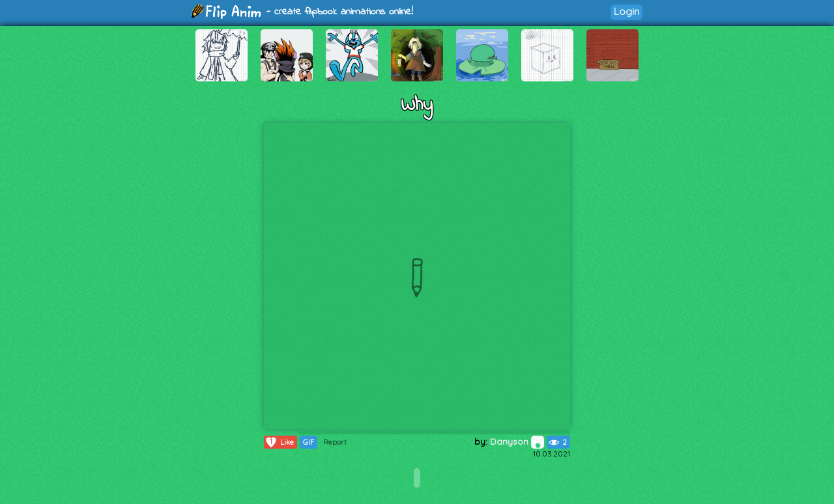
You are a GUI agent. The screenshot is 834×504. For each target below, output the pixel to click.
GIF (309, 442)
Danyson (517, 441)
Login (626, 11)
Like (279, 442)
